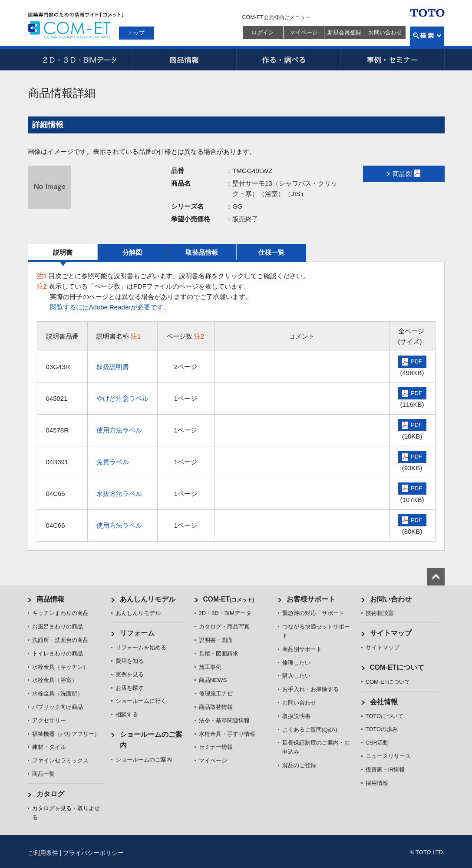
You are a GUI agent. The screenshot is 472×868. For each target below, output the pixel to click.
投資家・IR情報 (385, 770)
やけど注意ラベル (122, 398)
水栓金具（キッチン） (60, 667)
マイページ (304, 32)
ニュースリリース (388, 756)
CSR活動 (377, 743)
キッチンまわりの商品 (60, 613)
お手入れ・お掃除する (310, 689)
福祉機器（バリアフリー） (66, 734)
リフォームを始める (141, 647)
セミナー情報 (216, 747)
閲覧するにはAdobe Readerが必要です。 (110, 307)
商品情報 (184, 60)
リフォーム (137, 633)
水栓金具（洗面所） (58, 693)
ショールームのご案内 (144, 760)
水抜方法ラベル (119, 494)
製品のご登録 (299, 765)
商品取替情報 (216, 707)
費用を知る (130, 661)
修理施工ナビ (216, 693)
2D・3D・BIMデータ (80, 60)
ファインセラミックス (60, 760)
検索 (427, 36)
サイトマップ (391, 633)
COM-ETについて (397, 667)
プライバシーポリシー (93, 853)
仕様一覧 (271, 252)
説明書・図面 (216, 640)
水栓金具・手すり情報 (227, 734)
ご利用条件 (43, 853)
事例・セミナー (393, 60)
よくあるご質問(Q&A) (310, 730)
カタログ (50, 794)
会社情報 (384, 702)
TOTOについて (385, 716)
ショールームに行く (141, 701)
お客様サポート (311, 599)
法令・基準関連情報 (224, 720)
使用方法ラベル (119, 430)
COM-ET (229, 599)
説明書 (63, 252)
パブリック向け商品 (58, 707)
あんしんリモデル (148, 599)
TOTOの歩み (382, 729)
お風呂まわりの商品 (58, 627)
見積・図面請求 (219, 653)
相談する (127, 714)
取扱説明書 (113, 367)
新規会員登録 (344, 32)
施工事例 (210, 667)
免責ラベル (113, 462)
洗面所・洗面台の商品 (60, 640)
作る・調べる (288, 60)
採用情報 (377, 783)
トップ (136, 33)
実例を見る (130, 674)
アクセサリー (49, 720)
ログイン (263, 32)
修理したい (296, 663)
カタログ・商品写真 (224, 627)
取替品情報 (202, 252)
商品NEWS (213, 680)
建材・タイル (49, 747)
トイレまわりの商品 (58, 653)
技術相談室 (380, 613)
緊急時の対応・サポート (313, 613)
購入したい (296, 676)
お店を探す (130, 688)
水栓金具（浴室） (55, 680)
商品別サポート (302, 649)
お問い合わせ (385, 32)
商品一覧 (43, 774)
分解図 (132, 252)
